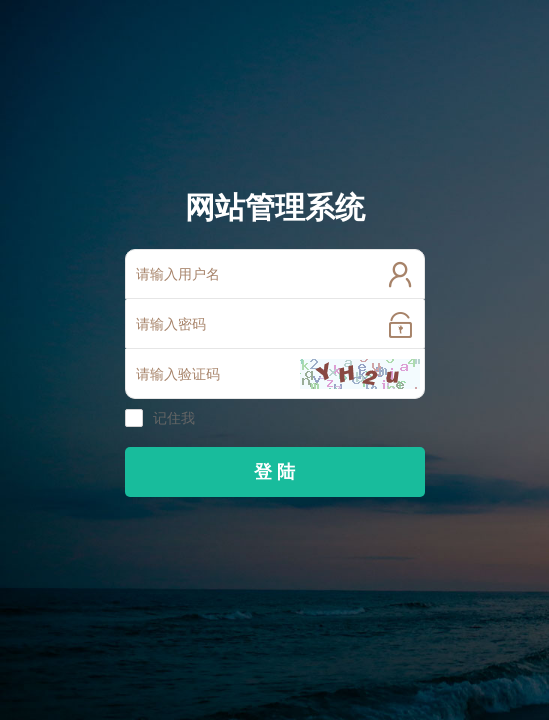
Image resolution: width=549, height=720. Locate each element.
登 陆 (274, 472)
